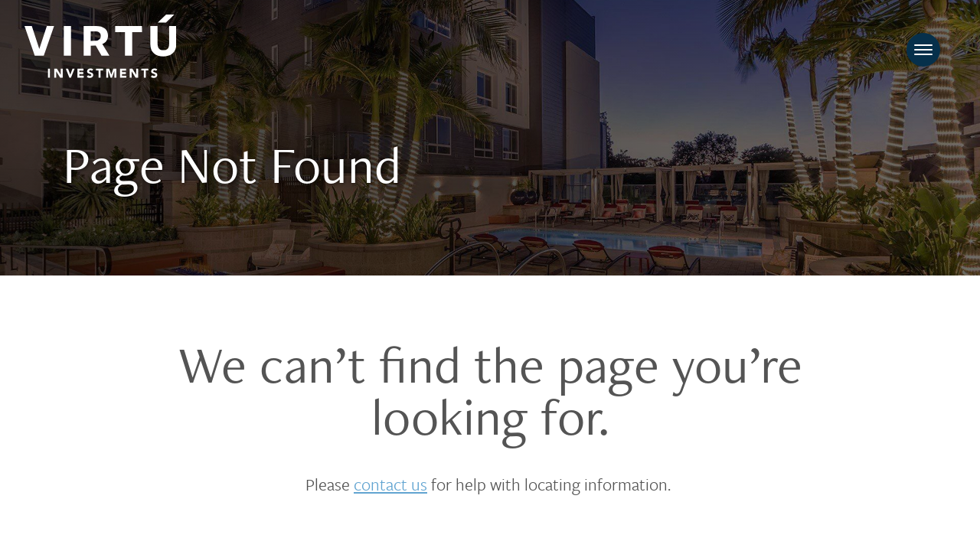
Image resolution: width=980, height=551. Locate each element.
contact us (390, 484)
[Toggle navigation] (923, 50)
